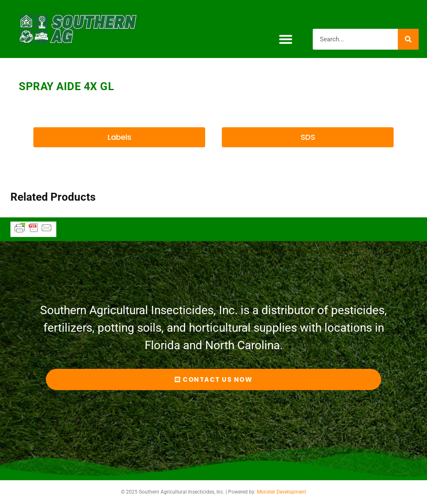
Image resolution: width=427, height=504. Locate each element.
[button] (285, 39)
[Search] (408, 39)
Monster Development (281, 492)
